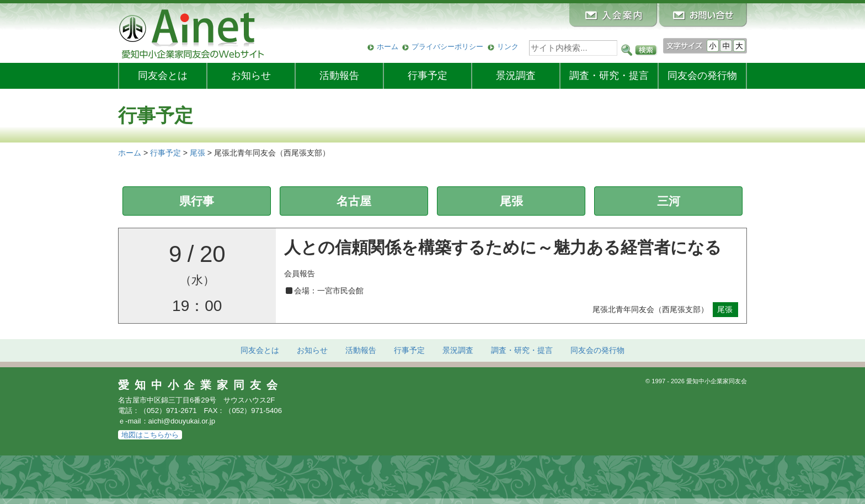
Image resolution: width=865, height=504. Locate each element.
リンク (508, 47)
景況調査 (516, 76)
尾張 (511, 201)
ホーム (388, 47)
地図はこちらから (150, 435)
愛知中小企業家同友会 (201, 385)
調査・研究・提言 (609, 76)
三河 (669, 201)
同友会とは (163, 76)
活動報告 (339, 76)
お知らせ (251, 76)
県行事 (197, 201)
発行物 (702, 76)
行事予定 (428, 76)
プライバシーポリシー (447, 47)
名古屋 (354, 201)
